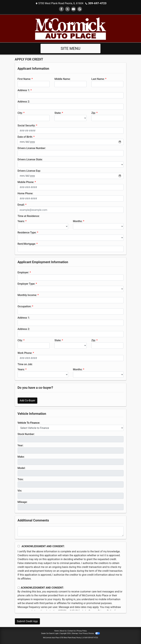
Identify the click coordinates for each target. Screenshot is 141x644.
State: (58, 113)
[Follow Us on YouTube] (73, 9)
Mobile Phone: (26, 182)
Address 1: (24, 90)
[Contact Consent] (19, 588)
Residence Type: (27, 232)
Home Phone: (25, 193)
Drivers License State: (30, 159)
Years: (21, 221)
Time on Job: (25, 364)
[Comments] (71, 531)
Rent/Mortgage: (27, 244)
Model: (22, 468)
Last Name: (98, 79)
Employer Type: (26, 284)
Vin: (20, 491)
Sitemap (75, 633)
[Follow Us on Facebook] (61, 9)
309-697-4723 (97, 3)
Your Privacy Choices (89, 633)
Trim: (21, 479)
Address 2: (24, 101)
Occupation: (25, 306)
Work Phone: (25, 353)
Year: (21, 445)
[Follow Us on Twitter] (68, 9)
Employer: (23, 272)
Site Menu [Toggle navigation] (71, 48)
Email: (21, 205)
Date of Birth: (25, 137)
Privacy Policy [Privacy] (82, 631)
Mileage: (23, 502)
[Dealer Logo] (70, 28)
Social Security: (27, 125)
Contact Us (72, 631)
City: (20, 113)
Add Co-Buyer (28, 400)
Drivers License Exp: (29, 171)
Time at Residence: (29, 216)
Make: (21, 457)
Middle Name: (62, 79)
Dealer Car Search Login (50, 633)
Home (56, 631)
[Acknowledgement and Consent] (19, 546)
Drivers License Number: (32, 148)
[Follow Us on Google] (80, 9)
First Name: (24, 79)
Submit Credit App (27, 621)
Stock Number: (26, 434)
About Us (63, 631)
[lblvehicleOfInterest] (71, 428)
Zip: (94, 113)
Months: (78, 221)
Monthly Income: (27, 295)
